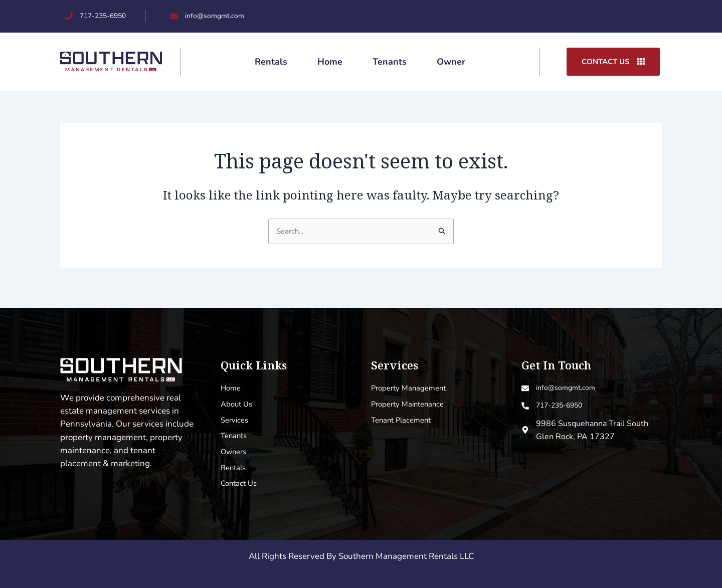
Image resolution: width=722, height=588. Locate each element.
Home (330, 62)
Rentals (271, 62)
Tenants (390, 62)
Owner (451, 62)
